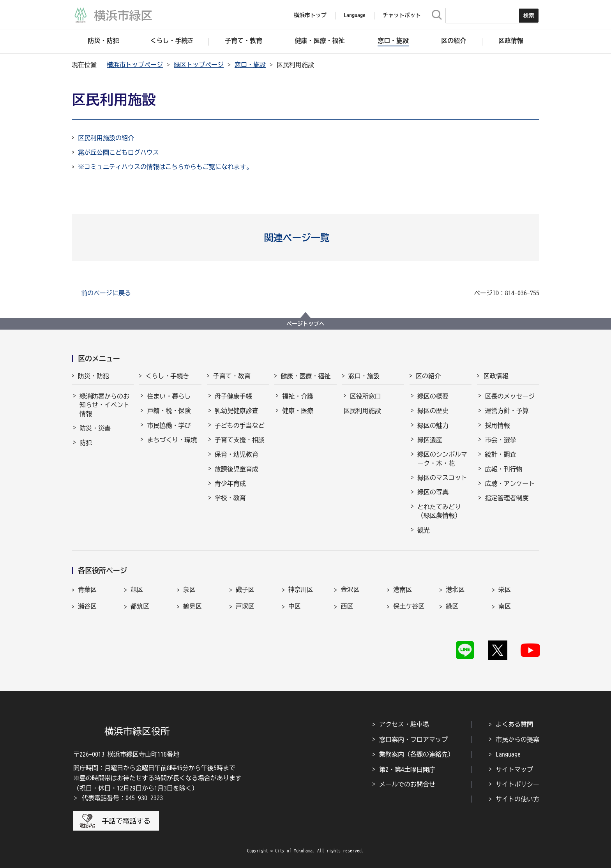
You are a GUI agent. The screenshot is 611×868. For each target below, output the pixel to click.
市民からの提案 (517, 739)
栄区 (505, 589)
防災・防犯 (94, 376)
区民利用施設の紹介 (106, 138)
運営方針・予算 (507, 411)
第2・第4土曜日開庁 (407, 769)
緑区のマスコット (442, 478)
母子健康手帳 (233, 396)
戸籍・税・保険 (169, 411)
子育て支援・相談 (240, 440)
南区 (505, 606)
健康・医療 (298, 411)
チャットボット (402, 15)
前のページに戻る (106, 293)
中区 (295, 606)
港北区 (455, 589)
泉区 (189, 589)
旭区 (137, 589)
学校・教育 (230, 498)
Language (508, 754)
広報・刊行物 (503, 469)
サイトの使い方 (517, 799)
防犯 (86, 443)
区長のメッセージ (510, 396)
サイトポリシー (517, 784)
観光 (424, 530)
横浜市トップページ (135, 65)
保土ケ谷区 (409, 606)
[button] (306, 238)
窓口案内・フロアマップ (413, 739)
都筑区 (140, 606)
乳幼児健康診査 (237, 411)
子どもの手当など (240, 425)
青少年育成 (230, 483)
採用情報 (497, 425)
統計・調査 (500, 454)
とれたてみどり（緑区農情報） (439, 511)
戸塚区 (245, 606)
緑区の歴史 (433, 411)
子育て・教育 (232, 376)
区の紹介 (428, 376)
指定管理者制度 (507, 498)
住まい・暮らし (169, 396)
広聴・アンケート (510, 483)
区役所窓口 (366, 396)
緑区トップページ (199, 65)
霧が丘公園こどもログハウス (118, 152)
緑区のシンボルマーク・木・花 (442, 459)
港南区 (403, 589)
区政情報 (496, 376)
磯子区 (245, 589)
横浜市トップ (310, 15)
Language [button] (355, 15)
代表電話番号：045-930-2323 (122, 798)
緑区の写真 (433, 492)
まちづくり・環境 (172, 440)
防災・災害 (95, 428)
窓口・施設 (250, 65)
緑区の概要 (433, 396)
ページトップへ (305, 324)
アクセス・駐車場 (404, 724)
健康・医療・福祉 (305, 376)
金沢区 (350, 589)
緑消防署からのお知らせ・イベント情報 (104, 405)
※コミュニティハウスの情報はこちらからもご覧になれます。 (165, 167)
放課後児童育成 (237, 469)
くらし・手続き (167, 376)
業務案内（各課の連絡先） (417, 754)
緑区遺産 (430, 440)
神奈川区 (301, 589)
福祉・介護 (298, 396)
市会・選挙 (500, 440)
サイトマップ (514, 769)
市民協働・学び (169, 425)
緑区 (452, 606)
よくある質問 (514, 724)
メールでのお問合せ (407, 784)
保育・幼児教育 (237, 454)
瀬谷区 (87, 606)
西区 (347, 606)
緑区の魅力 (433, 425)
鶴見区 (192, 606)
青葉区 (87, 589)
